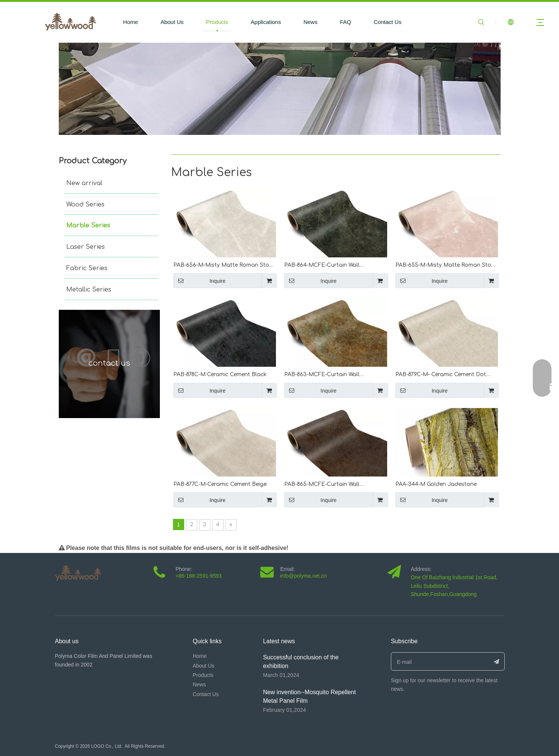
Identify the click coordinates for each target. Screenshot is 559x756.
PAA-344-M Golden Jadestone (436, 484)
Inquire (200, 281)
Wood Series (85, 205)
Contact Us (388, 22)
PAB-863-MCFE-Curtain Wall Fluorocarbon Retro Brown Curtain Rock (331, 375)
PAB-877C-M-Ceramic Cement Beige (220, 484)
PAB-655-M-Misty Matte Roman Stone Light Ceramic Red (446, 266)
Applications (266, 22)
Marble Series (88, 226)
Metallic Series (89, 290)
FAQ (346, 22)
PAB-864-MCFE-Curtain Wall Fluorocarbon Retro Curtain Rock (329, 266)
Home (131, 22)
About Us (172, 22)
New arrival (84, 183)
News (310, 22)
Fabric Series (87, 268)
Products (217, 22)
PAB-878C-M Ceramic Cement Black (220, 374)
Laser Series (86, 247)
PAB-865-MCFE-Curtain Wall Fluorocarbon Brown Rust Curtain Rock (329, 485)
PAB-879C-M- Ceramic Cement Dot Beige (441, 375)
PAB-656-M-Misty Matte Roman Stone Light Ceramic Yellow (224, 266)
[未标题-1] (280, 89)
